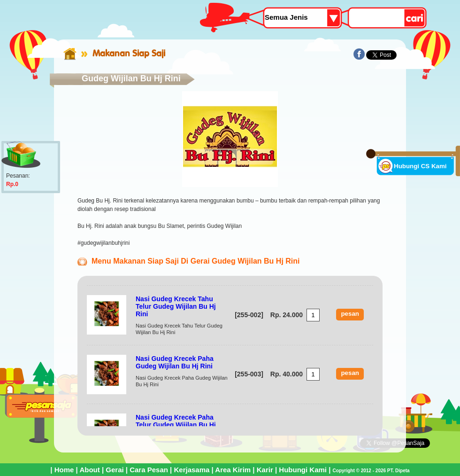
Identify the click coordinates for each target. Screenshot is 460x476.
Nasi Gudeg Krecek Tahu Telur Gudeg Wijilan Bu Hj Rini (176, 306)
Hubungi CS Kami (420, 166)
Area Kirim (233, 470)
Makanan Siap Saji (129, 53)
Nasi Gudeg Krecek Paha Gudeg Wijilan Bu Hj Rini (175, 362)
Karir (265, 470)
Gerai (115, 470)
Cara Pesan (149, 470)
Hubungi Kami (303, 470)
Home (64, 470)
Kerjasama (192, 470)
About (89, 470)
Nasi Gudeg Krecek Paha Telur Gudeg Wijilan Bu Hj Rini (176, 425)
